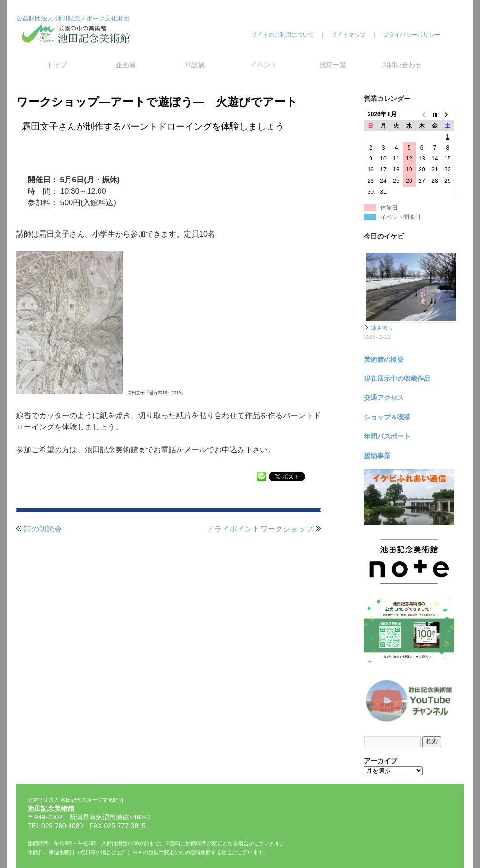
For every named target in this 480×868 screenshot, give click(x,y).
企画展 (126, 65)
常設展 (195, 65)
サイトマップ (349, 35)
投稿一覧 (333, 65)
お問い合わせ (402, 65)
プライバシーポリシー (411, 35)
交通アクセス (384, 398)
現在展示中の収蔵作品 (397, 379)
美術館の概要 (384, 359)
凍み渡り (382, 328)
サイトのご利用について (283, 35)
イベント (264, 65)
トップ (57, 65)
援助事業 (377, 456)
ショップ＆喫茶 (387, 417)
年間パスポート (387, 436)
